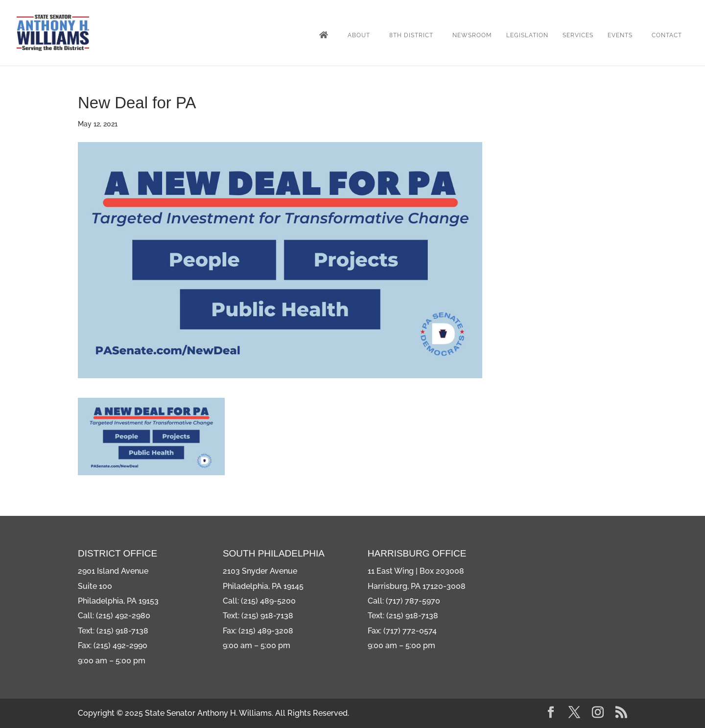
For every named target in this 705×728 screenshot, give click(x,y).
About (359, 35)
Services (578, 35)
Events (620, 35)
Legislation (527, 35)
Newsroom (472, 35)
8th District (411, 35)
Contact (667, 35)
